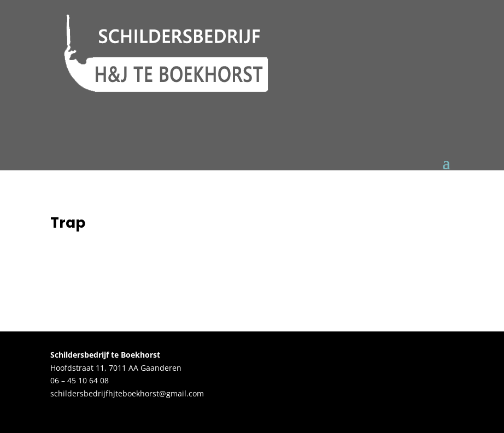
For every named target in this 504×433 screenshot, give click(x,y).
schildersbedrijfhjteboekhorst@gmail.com (127, 393)
